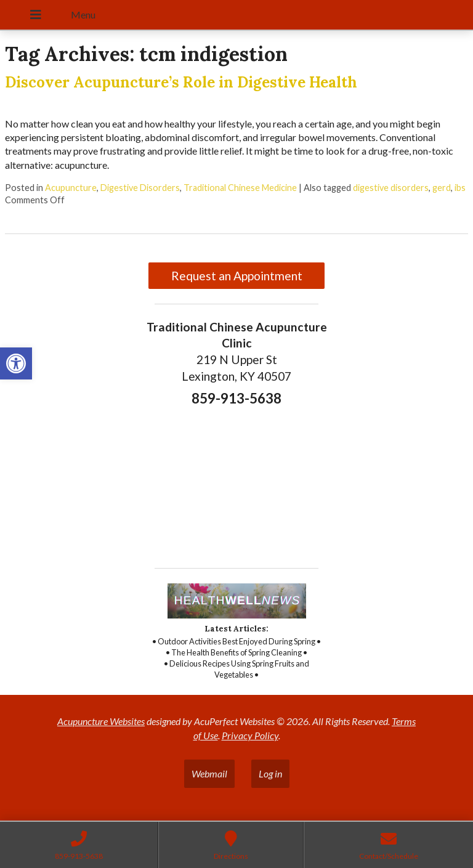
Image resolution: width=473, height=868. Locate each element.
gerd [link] (442, 188)
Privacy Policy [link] (250, 735)
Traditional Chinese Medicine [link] (240, 188)
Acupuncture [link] (71, 188)
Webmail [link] (209, 773)
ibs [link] (460, 188)
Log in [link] (270, 773)
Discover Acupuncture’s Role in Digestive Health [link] (181, 82)
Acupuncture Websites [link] (101, 721)
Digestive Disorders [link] (140, 188)
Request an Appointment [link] (237, 276)
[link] (16, 363)
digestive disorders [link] (391, 188)
